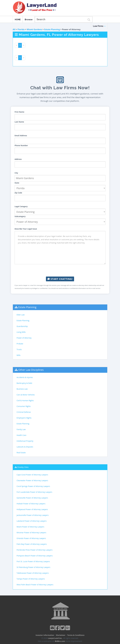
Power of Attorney (24, 338)
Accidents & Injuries (25, 377)
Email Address (21, 136)
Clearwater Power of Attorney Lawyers (32, 480)
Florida (21, 29)
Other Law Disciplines (31, 370)
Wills (19, 355)
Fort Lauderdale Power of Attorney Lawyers (34, 492)
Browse (29, 20)
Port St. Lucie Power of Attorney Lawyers (33, 561)
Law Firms (99, 26)
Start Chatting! (60, 279)
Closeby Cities (23, 467)
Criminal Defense (24, 412)
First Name (19, 112)
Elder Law (21, 315)
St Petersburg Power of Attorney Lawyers (34, 567)
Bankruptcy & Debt (24, 383)
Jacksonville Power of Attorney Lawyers (33, 515)
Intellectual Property (25, 441)
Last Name (19, 122)
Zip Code (18, 193)
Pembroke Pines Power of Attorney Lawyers (35, 550)
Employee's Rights (24, 418)
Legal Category (21, 206)
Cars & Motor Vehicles (26, 395)
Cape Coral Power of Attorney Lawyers (32, 475)
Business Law (22, 389)
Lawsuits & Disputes (25, 447)
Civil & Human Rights (25, 400)
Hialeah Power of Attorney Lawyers (31, 504)
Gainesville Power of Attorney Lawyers (32, 498)
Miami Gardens (34, 29)
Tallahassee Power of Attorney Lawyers (33, 573)
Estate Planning (52, 29)
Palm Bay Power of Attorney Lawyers (32, 544)
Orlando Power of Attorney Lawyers (31, 538)
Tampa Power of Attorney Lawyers (31, 579)
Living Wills (21, 332)
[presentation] (60, 270)
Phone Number (21, 145)
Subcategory (20, 216)
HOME (18, 20)
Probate (20, 344)
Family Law (21, 429)
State (17, 183)
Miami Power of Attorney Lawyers (30, 527)
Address (18, 159)
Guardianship (22, 326)
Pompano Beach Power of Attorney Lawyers (35, 556)
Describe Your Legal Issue (26, 229)
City (16, 173)
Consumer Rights (24, 406)
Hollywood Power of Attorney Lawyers (32, 509)
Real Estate (21, 453)
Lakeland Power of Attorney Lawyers (32, 521)
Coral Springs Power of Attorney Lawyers (33, 486)
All (14, 29)
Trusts (19, 349)
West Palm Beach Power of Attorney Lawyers (35, 585)
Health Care (22, 435)
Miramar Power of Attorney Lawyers (31, 533)
